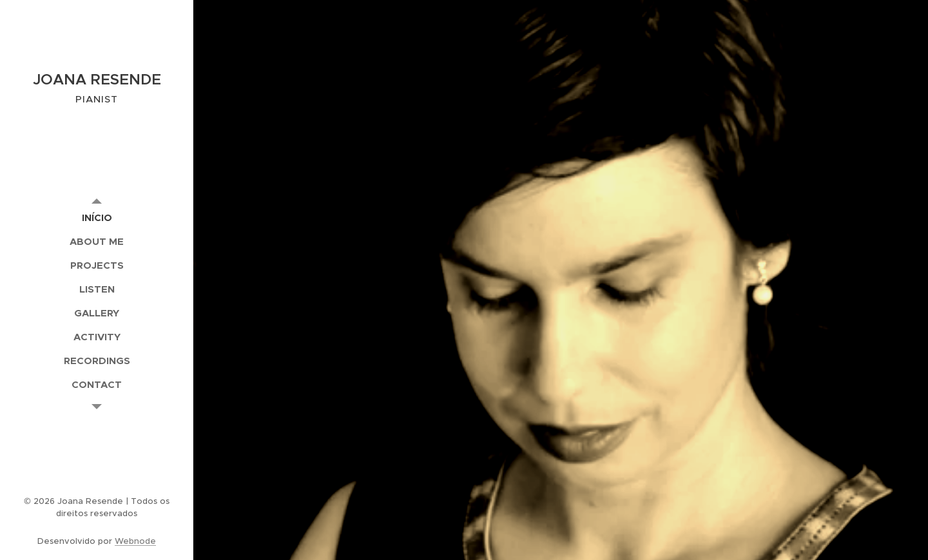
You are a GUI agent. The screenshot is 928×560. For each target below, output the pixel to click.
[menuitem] (97, 217)
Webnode (135, 541)
